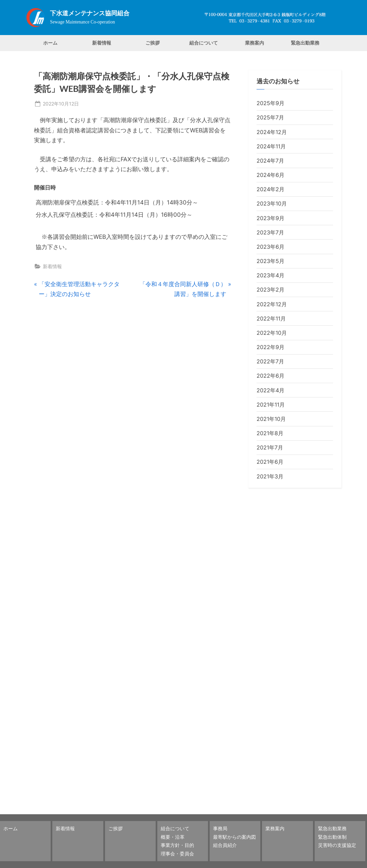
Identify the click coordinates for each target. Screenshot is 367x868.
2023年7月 (270, 232)
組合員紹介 (225, 845)
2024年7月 (270, 161)
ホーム (50, 43)
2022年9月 (270, 347)
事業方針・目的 (177, 845)
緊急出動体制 (332, 837)
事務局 (220, 828)
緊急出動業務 (305, 43)
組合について (204, 43)
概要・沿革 (173, 837)
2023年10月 (272, 203)
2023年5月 (270, 261)
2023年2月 (270, 290)
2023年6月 (270, 247)
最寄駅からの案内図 (234, 837)
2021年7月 (270, 447)
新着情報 (102, 43)
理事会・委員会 (177, 854)
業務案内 (255, 43)
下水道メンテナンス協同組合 (90, 13)
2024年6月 (270, 175)
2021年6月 (270, 462)
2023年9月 (270, 218)
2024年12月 (272, 132)
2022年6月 (270, 376)
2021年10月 (271, 419)
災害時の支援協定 (337, 845)
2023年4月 (270, 275)
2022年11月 (271, 318)
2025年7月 (270, 117)
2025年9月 (270, 103)
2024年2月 (270, 189)
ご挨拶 (153, 43)
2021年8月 (270, 433)
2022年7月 (270, 361)
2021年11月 (271, 405)
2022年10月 (272, 333)
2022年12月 (272, 304)
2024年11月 (271, 146)
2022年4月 (270, 390)
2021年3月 (270, 476)
